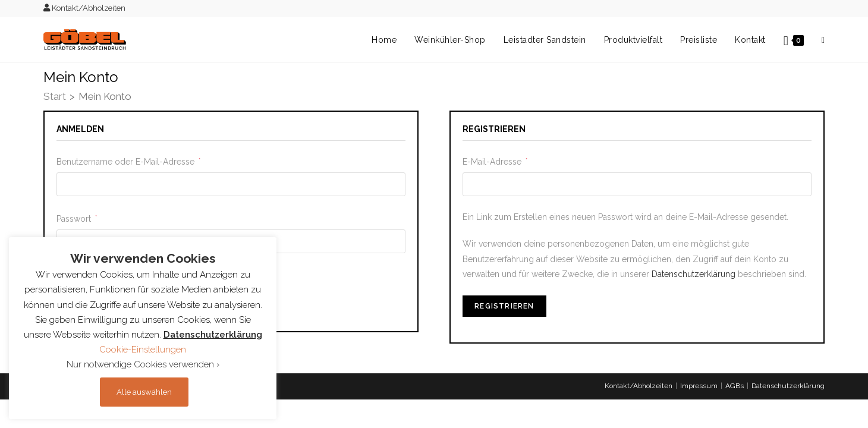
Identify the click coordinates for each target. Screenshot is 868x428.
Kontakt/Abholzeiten (84, 8)
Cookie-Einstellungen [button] (143, 350)
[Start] (55, 97)
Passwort (77, 218)
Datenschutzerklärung (694, 274)
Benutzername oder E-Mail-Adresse (128, 160)
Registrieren (504, 306)
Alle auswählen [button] (144, 392)
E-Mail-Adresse (495, 160)
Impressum (699, 386)
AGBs (735, 386)
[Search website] (823, 40)
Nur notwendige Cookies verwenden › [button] (143, 364)
